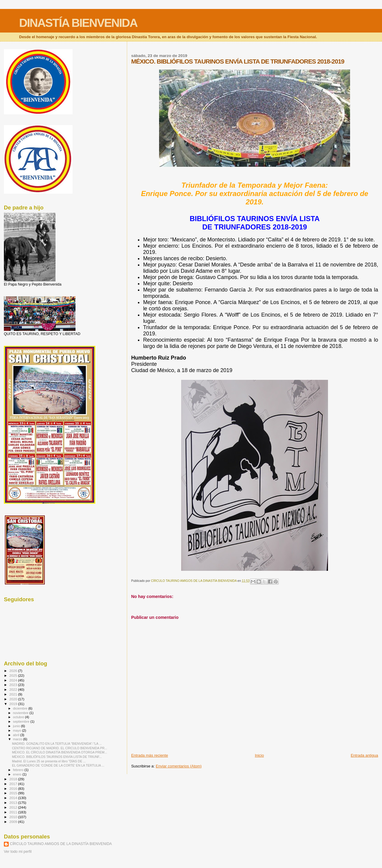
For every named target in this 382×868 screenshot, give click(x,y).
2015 (14, 793)
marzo (18, 739)
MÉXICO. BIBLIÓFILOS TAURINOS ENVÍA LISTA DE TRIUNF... (57, 757)
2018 (14, 779)
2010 (14, 817)
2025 (14, 675)
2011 (14, 812)
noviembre (21, 713)
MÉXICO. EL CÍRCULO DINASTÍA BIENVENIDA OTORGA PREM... (60, 752)
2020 (14, 699)
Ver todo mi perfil (18, 852)
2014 (14, 798)
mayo (18, 730)
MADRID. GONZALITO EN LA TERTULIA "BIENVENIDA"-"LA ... (57, 744)
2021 (14, 694)
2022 (14, 689)
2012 (14, 807)
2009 (14, 822)
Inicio (259, 755)
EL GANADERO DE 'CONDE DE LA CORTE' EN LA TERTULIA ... (58, 765)
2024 (14, 680)
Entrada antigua (364, 755)
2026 (14, 671)
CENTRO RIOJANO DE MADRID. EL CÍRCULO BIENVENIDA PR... (60, 748)
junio (17, 726)
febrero (19, 770)
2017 (14, 784)
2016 (14, 788)
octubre (19, 717)
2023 (14, 685)
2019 (14, 704)
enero (18, 774)
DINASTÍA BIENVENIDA (78, 23)
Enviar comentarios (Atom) (179, 766)
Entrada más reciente (150, 755)
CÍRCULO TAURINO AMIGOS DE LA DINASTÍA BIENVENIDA (61, 844)
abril (17, 735)
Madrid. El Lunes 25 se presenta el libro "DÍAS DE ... (49, 761)
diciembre (21, 708)
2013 (14, 803)
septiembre (22, 721)
